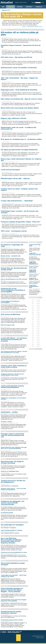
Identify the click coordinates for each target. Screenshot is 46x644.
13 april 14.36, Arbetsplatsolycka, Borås (34, 286)
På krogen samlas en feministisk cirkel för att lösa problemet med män (12, 435)
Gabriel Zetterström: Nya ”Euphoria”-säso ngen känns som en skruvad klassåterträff (14, 448)
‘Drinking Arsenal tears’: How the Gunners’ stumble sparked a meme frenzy (13, 375)
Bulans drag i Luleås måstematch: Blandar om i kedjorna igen (21, 160)
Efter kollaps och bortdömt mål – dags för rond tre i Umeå (21, 99)
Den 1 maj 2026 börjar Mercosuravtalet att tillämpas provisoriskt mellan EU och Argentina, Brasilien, (11, 541)
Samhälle (39, 7)
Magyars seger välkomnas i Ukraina (14, 118)
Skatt (4, 522)
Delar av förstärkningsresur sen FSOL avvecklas (14, 279)
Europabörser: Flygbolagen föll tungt (12, 246)
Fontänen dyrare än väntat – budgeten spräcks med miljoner (19, 190)
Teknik (4, 478)
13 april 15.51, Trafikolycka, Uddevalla (35, 254)
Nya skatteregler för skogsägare (12, 525)
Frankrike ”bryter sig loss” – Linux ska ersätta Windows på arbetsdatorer (13, 489)
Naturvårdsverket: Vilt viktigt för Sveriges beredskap (12, 462)
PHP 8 (38, 638)
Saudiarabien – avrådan (9, 412)
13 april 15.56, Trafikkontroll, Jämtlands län (33, 271)
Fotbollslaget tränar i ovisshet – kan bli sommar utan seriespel (20, 212)
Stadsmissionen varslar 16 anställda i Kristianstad (19, 68)
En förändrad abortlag (7, 513)
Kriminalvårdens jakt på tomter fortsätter (12, 620)
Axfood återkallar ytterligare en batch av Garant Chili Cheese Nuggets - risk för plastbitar (12, 590)
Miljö (4, 459)
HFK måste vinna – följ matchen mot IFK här (17, 57)
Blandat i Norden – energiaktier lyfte (11, 256)
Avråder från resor (9, 410)
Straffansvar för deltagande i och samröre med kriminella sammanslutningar (13, 503)
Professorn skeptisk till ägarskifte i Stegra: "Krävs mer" (21, 222)
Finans (4, 499)
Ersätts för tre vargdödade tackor (10, 471)
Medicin (4, 383)
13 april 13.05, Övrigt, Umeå (35, 245)
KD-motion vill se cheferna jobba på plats (20, 34)
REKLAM (32, 349)
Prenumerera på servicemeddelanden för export (14, 552)
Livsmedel (5, 586)
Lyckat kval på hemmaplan (10, 170)
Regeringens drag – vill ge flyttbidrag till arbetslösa (19, 90)
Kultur (4, 431)
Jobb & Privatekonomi (9, 312)
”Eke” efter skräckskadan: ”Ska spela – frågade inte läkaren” (19, 79)
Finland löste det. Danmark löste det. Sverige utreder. (14, 269)
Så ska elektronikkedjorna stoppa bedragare (13, 564)
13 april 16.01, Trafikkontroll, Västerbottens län (34, 263)
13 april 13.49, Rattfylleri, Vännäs (34, 279)
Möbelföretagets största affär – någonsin (15, 179)
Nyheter (11, 7)
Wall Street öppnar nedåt (8, 325)
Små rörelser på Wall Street (11, 314)
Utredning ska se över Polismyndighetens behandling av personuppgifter (13, 290)
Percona (42, 638)
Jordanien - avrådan (6, 422)
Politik (4, 363)
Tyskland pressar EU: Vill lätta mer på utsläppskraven (13, 481)
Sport (4, 336)
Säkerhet (29, 7)
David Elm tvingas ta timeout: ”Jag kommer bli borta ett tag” (21, 46)
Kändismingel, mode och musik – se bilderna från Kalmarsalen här (19, 128)
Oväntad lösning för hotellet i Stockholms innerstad (11, 612)
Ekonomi (20, 7)
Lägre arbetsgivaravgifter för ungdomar (12, 530)
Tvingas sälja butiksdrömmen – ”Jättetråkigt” (17, 201)
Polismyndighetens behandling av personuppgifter (10, 302)
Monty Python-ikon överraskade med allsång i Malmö (20, 108)
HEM (3, 7)
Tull (3, 536)
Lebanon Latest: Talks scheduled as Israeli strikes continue (14, 366)
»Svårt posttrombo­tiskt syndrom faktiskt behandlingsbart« (12, 387)
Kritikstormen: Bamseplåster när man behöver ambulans (13, 398)
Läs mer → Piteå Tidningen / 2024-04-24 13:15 (32, 27)
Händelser (34, 242)
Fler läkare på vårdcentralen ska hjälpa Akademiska (19, 150)
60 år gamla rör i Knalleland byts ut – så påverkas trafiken (21, 139)
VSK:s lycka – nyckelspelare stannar (14, 231)
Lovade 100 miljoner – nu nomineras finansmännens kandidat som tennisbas (14, 340)
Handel (4, 561)
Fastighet (5, 609)
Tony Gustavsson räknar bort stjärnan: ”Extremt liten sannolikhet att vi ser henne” (14, 352)
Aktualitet (16, 632)
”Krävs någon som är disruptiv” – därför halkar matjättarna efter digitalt (14, 576)
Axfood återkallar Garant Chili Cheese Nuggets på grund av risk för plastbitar (14, 600)
